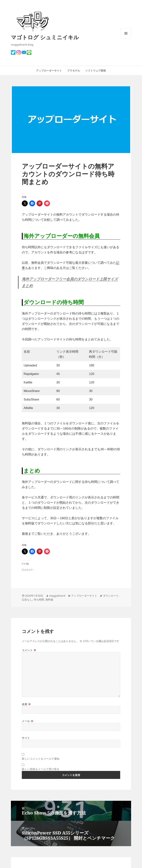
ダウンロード (111, 596)
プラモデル (74, 71)
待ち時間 (39, 600)
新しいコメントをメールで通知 (41, 759)
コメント (29, 650)
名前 (26, 704)
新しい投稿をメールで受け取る (41, 769)
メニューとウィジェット (126, 38)
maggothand (57, 596)
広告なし (27, 600)
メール (28, 721)
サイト (26, 738)
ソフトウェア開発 (96, 71)
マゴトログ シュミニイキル (45, 37)
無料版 (49, 600)
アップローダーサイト (49, 71)
